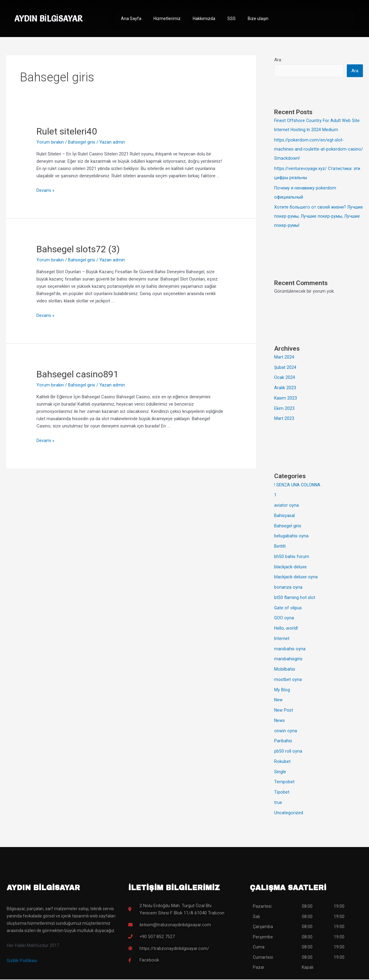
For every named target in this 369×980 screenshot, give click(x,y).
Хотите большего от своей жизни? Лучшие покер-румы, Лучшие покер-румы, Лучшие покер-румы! (318, 217)
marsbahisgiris (289, 659)
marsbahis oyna (290, 649)
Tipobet (282, 793)
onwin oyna (286, 731)
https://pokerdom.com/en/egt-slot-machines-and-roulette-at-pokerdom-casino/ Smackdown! (312, 150)
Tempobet (284, 782)
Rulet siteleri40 (67, 131)
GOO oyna (284, 618)
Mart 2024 (284, 358)
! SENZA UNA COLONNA (298, 485)
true (278, 803)
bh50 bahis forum (292, 557)
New (279, 700)
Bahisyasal (285, 516)
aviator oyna (286, 506)
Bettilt (280, 547)
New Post (284, 711)
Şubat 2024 (285, 368)
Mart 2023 (284, 419)
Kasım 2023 (286, 399)
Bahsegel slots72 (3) (78, 249)
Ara (278, 60)
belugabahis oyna (291, 536)
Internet (282, 639)
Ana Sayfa (131, 19)
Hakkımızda (204, 19)
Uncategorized (289, 813)
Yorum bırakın (50, 142)
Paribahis (283, 741)
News (280, 721)
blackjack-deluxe (291, 567)
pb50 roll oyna (288, 752)
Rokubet (282, 762)
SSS (231, 19)
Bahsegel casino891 (78, 374)
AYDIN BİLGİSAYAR (52, 18)
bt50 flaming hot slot (295, 598)
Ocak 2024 (285, 378)
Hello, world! (286, 629)
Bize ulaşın (258, 19)
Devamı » (45, 190)
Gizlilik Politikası (22, 961)
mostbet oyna (288, 680)
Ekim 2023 (284, 409)
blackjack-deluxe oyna (296, 577)
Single (280, 772)
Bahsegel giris (82, 142)
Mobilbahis (285, 670)
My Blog (282, 690)
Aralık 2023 (285, 388)
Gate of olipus (288, 608)
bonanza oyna (288, 588)
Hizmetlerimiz (167, 19)
